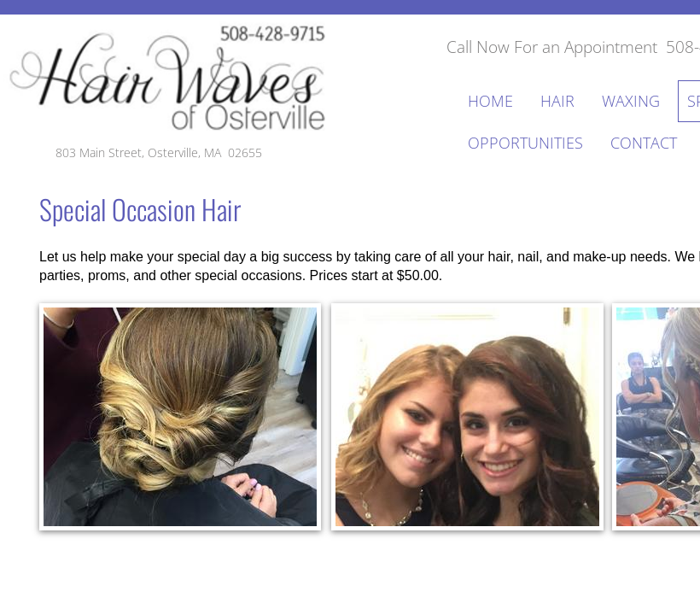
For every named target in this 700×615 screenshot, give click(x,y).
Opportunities (525, 143)
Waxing (631, 101)
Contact (644, 143)
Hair (557, 101)
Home (490, 101)
